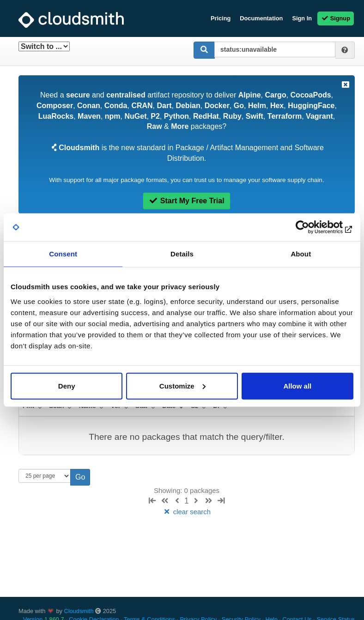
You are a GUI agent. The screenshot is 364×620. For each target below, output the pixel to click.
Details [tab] (182, 254)
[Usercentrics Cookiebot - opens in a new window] (313, 227)
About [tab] (301, 254)
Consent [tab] (63, 254)
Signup (336, 18)
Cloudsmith (79, 611)
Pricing (221, 18)
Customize (182, 386)
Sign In (302, 18)
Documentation (261, 18)
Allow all (297, 386)
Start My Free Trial (186, 201)
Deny (67, 386)
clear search (187, 512)
